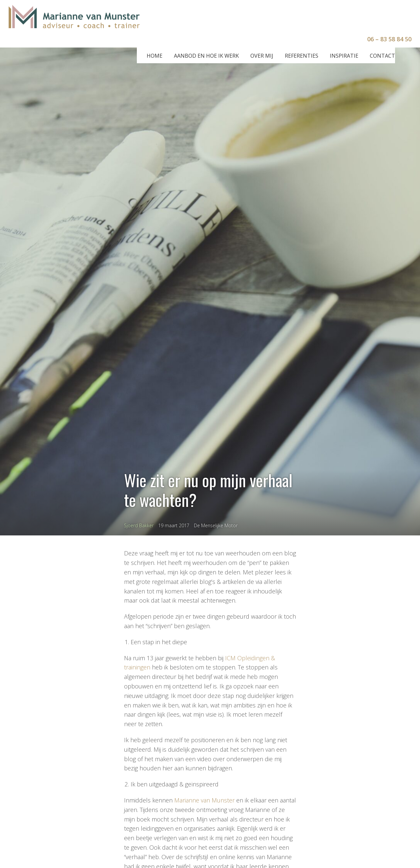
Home (155, 56)
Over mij (262, 56)
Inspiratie (344, 56)
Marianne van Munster (204, 800)
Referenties (302, 56)
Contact (382, 56)
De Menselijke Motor (216, 525)
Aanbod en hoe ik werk (206, 56)
